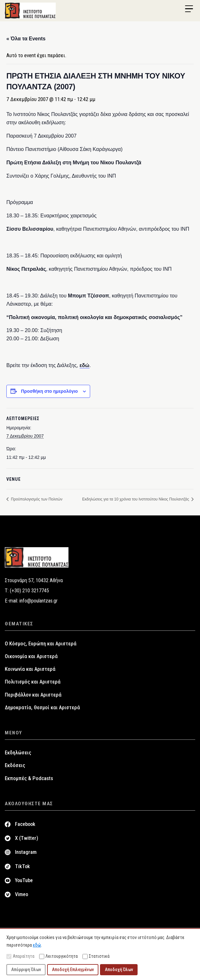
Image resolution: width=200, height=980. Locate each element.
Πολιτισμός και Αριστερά (33, 682)
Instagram (26, 852)
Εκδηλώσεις (18, 753)
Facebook (25, 824)
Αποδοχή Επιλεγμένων (73, 970)
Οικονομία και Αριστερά (31, 656)
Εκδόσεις (15, 765)
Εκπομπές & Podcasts (29, 778)
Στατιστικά (96, 956)
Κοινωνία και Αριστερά (30, 669)
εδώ (85, 365)
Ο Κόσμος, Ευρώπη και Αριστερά (41, 644)
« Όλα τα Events (26, 39)
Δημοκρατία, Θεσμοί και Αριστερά (42, 708)
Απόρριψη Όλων (26, 970)
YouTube (24, 880)
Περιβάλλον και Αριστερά (33, 695)
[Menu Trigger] (189, 9)
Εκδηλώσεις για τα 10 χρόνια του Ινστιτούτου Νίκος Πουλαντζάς (136, 499)
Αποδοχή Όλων (119, 970)
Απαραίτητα (20, 956)
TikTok (22, 866)
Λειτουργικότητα (58, 956)
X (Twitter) (27, 838)
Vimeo (21, 894)
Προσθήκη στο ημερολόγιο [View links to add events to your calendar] (50, 391)
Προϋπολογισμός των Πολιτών (36, 499)
